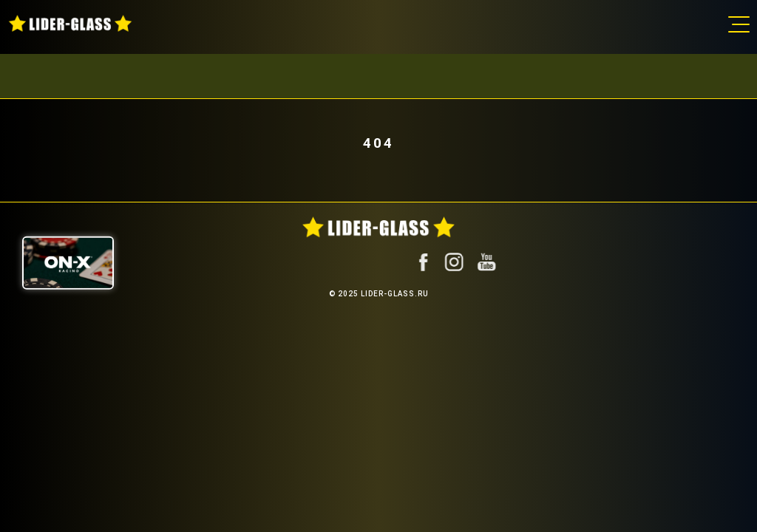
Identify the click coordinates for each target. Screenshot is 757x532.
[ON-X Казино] (68, 263)
